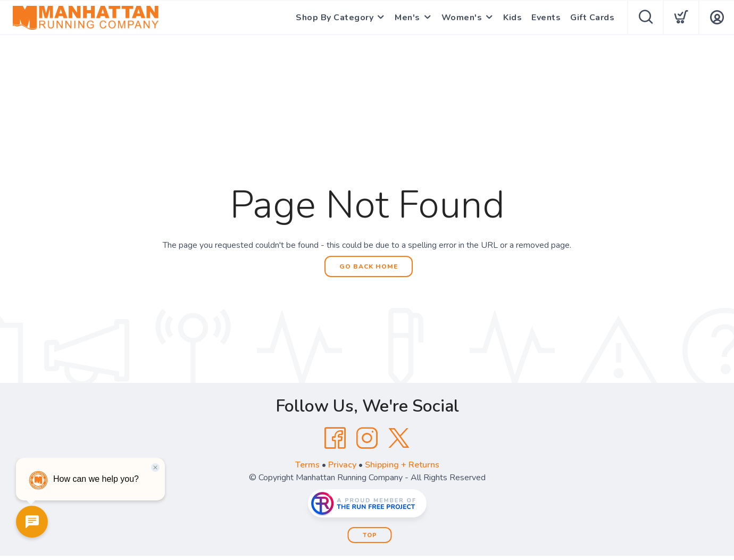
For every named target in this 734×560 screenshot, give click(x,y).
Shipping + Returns (402, 465)
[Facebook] (335, 438)
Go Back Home (369, 266)
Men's (407, 18)
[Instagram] (367, 438)
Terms (307, 465)
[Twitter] (399, 438)
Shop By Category (335, 18)
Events (546, 18)
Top (370, 535)
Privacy (342, 465)
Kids (512, 18)
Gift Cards (592, 18)
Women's (462, 18)
